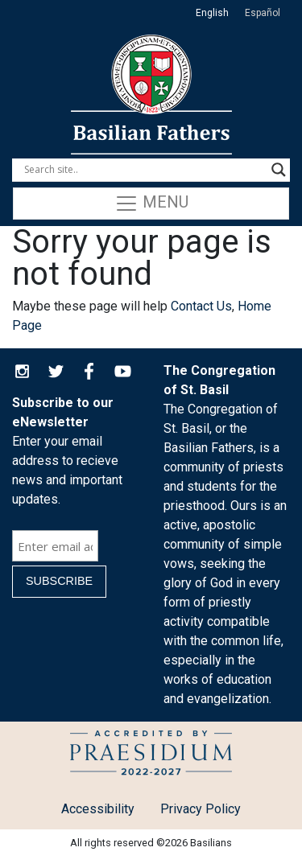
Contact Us (201, 306)
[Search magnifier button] (279, 170)
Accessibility (98, 809)
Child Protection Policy (151, 755)
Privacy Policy (201, 809)
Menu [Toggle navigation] (151, 204)
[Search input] (144, 170)
